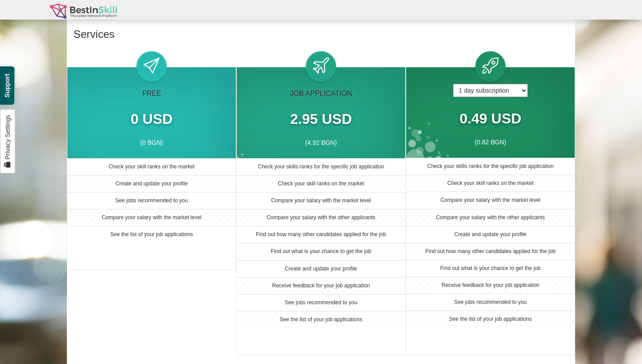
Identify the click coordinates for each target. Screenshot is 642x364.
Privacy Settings (8, 141)
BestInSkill (83, 14)
